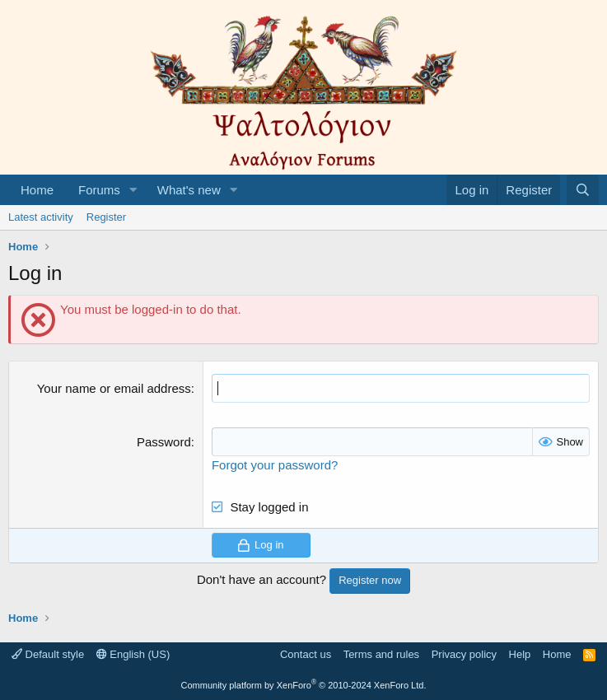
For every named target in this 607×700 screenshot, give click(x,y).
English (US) (133, 654)
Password (164, 442)
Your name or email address (114, 388)
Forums (99, 190)
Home (37, 190)
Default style (48, 654)
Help (520, 654)
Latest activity (41, 217)
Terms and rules (381, 654)
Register (106, 217)
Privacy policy (464, 654)
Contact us (306, 654)
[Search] (583, 190)
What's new (189, 190)
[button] (133, 190)
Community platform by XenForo (304, 685)
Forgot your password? (275, 465)
